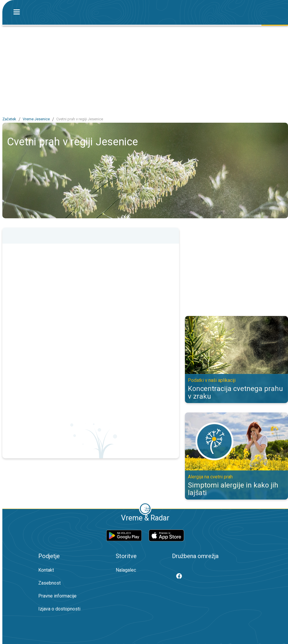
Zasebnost (49, 583)
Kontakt (46, 570)
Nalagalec (126, 570)
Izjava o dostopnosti (59, 609)
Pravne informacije (57, 596)
